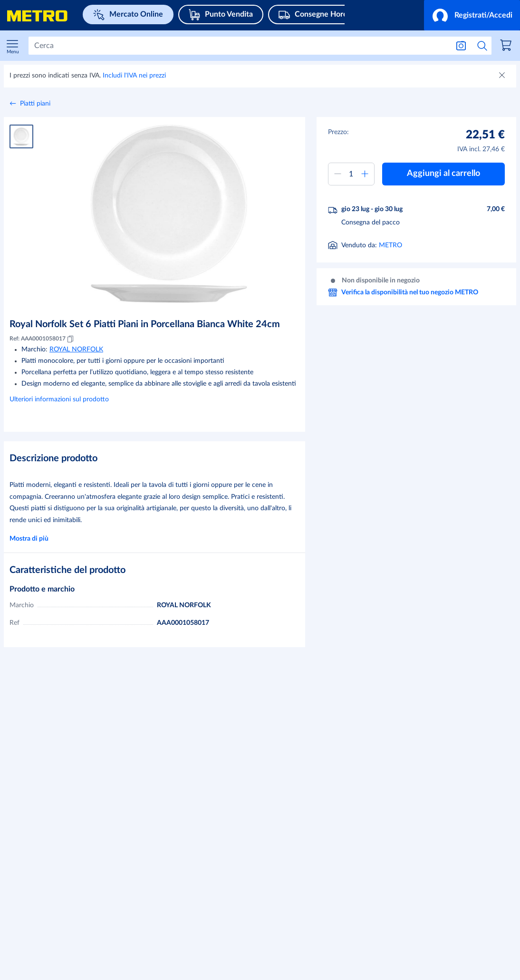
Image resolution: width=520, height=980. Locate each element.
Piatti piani (35, 104)
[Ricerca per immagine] (461, 46)
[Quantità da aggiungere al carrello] (351, 174)
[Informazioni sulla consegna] (405, 246)
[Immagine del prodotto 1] (21, 136)
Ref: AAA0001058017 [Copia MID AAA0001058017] (42, 339)
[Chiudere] (503, 76)
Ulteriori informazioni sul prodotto (59, 399)
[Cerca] (239, 46)
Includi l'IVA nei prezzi (134, 76)
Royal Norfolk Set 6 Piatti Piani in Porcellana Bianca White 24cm (145, 324)
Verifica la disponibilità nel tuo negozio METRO (403, 317)
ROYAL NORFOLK (76, 349)
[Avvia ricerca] (482, 46)
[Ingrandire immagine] (169, 214)
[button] (472, 15)
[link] (507, 47)
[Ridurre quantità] (338, 174)
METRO (390, 270)
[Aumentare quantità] (365, 174)
